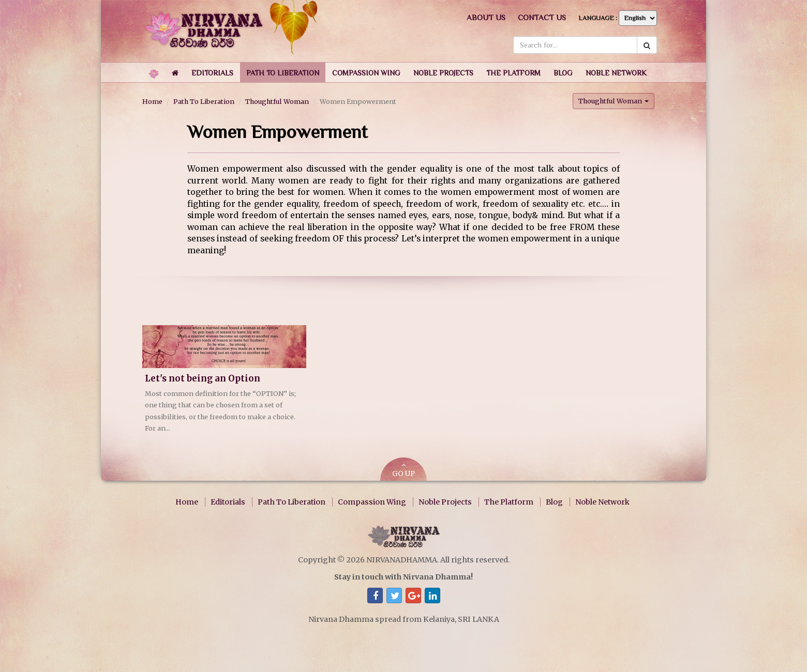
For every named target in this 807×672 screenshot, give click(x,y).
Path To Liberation (204, 101)
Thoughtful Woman (277, 101)
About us (486, 17)
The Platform (509, 502)
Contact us (542, 17)
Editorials (228, 502)
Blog (554, 502)
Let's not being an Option (203, 379)
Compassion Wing (372, 502)
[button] (212, 72)
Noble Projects (445, 502)
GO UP (404, 470)
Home (152, 101)
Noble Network (602, 502)
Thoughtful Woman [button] (614, 101)
